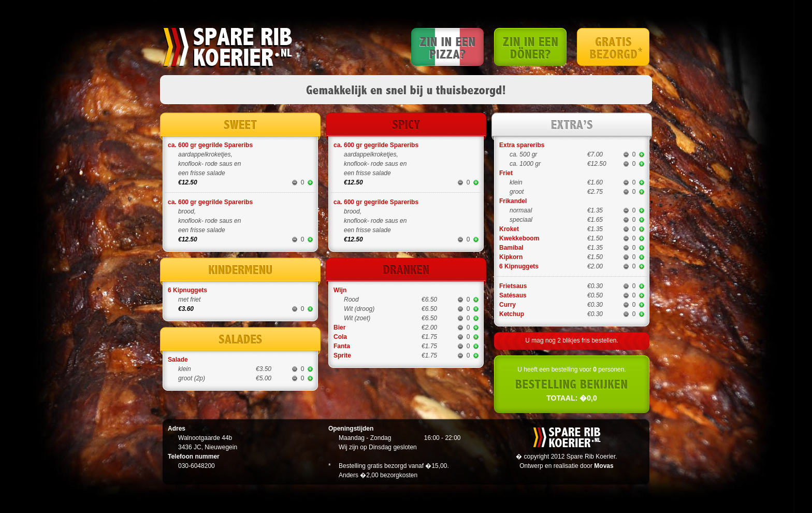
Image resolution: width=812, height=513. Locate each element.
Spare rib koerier (227, 48)
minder (295, 183)
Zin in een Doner (530, 47)
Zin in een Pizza (447, 47)
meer (310, 183)
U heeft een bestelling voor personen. (572, 384)
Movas (604, 466)
